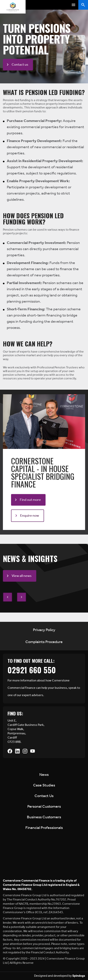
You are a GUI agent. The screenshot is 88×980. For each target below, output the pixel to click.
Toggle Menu (73, 5)
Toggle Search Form (83, 5)
